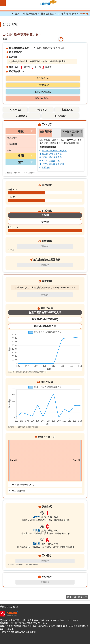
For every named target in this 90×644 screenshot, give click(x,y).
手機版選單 (3, 3)
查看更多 (46, 168)
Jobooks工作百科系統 (48, 3)
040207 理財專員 (17, 491)
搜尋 (5, 39)
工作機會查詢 (43, 85)
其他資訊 (62, 116)
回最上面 (83, 597)
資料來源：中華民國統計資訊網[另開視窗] (23, 427)
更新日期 (4, 607)
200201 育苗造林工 (51, 161)
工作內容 (17, 110)
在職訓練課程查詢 (43, 92)
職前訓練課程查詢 (43, 98)
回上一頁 (72, 597)
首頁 (17, 14)
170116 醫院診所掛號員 (53, 164)
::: (3, 30)
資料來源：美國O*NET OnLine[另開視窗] (20, 173)
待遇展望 (68, 110)
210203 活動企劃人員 (52, 154)
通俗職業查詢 (47, 14)
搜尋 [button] (61, 39)
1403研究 (85, 14)
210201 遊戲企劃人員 (52, 157)
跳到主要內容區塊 (1, 1)
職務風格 (23, 116)
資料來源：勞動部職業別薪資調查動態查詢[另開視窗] (27, 372)
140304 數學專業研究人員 (21, 485)
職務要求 (43, 110)
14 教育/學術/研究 (67, 14)
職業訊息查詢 (30, 14)
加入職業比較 (43, 78)
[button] (21, 131)
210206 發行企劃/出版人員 (54, 151)
